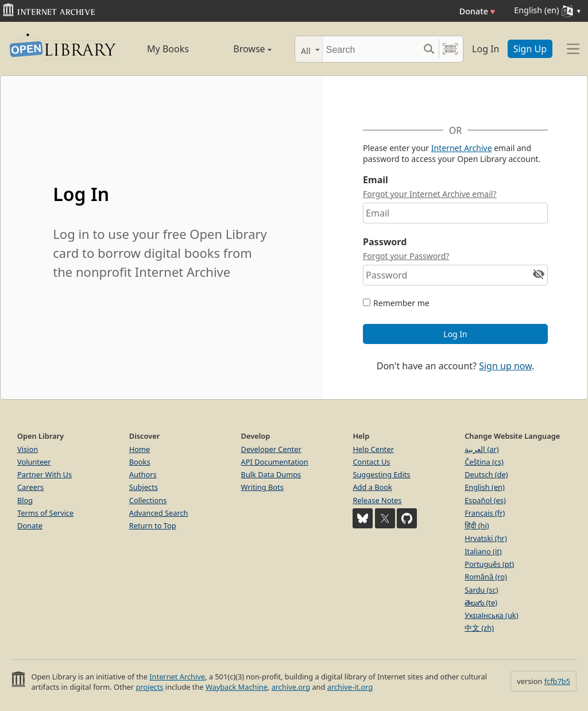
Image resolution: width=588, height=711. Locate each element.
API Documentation (275, 462)
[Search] (371, 49)
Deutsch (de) (486, 474)
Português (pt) (489, 564)
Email (376, 180)
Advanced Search (159, 513)
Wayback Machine (237, 687)
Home (140, 449)
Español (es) (485, 500)
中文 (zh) (479, 628)
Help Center (373, 449)
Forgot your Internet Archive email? (430, 194)
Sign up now (505, 366)
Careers (30, 487)
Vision (28, 449)
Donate (477, 11)
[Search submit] (429, 49)
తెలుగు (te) (481, 602)
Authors (143, 474)
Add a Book (372, 487)
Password (385, 242)
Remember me (401, 303)
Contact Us (371, 462)
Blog (25, 500)
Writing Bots (262, 487)
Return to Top (153, 525)
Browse (241, 49)
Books (140, 462)
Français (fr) (485, 513)
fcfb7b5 (557, 681)
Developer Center (271, 449)
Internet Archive (462, 148)
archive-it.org (350, 687)
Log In (486, 49)
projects (149, 687)
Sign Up (530, 49)
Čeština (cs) (484, 462)
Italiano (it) (483, 551)
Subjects (144, 487)
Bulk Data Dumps (271, 474)
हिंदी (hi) (477, 525)
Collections (148, 500)
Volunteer (34, 462)
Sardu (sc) (481, 590)
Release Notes (377, 500)
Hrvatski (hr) (486, 538)
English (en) (485, 487)
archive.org (291, 687)
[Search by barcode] (450, 49)
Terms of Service (45, 513)
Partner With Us (45, 474)
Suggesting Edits (381, 474)
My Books (168, 49)
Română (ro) (486, 577)
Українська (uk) (491, 615)
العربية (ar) (481, 449)
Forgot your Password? (406, 256)
